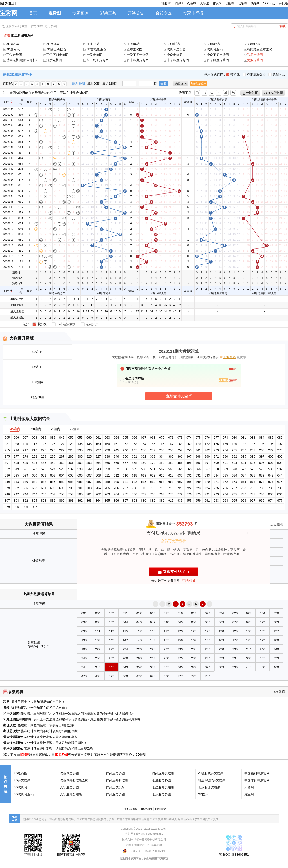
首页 (33, 13)
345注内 (14, 429)
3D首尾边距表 (97, 49)
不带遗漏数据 (254, 74)
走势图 (55, 13)
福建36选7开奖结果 (212, 780)
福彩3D (166, 3)
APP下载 (269, 3)
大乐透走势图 (69, 787)
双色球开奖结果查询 (74, 780)
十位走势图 (94, 55)
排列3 (179, 3)
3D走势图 (61, 754)
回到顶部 (161, 809)
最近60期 (94, 83)
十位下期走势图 (138, 55)
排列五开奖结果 (163, 773)
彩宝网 (249, 794)
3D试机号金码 (24, 794)
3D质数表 (214, 44)
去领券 (191, 581)
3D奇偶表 (53, 44)
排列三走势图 (115, 773)
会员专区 (164, 13)
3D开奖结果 (22, 780)
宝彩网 (9, 13)
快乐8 (255, 3)
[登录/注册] (8, 3)
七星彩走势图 (162, 780)
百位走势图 (14, 55)
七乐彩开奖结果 (209, 787)
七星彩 (229, 3)
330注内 (35, 429)
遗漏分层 (277, 74)
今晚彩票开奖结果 (211, 773)
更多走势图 (255, 60)
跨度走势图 (54, 60)
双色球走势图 (69, 773)
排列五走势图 (115, 794)
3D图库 (203, 794)
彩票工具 (108, 13)
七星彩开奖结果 (163, 787)
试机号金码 (215, 49)
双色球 (191, 3)
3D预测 (141, 754)
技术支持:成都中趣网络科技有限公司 (144, 839)
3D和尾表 (133, 44)
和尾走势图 (255, 55)
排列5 (217, 3)
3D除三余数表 (56, 49)
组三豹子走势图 (98, 60)
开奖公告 (136, 13)
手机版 (283, 3)
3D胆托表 (173, 44)
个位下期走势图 (218, 55)
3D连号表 (13, 49)
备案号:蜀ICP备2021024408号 (144, 845)
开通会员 (229, 357)
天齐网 (249, 787)
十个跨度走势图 (178, 60)
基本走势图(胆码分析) (21, 60)
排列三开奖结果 (117, 780)
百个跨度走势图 (218, 60)
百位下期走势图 (57, 55)
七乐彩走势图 (162, 794)
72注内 (75, 429)
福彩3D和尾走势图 (44, 26)
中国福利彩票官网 (257, 773)
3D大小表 (13, 44)
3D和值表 (93, 44)
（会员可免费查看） (173, 541)
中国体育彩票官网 (257, 780)
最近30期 (79, 83)
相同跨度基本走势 (260, 49)
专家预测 (81, 13)
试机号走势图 (176, 49)
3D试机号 (20, 787)
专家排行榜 (193, 13)
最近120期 (110, 83)
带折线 (233, 74)
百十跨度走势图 (138, 60)
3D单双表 (254, 44)
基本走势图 (135, 49)
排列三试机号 (115, 787)
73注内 (56, 429)
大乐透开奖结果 (71, 794)
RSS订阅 (147, 809)
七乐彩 (242, 3)
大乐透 (205, 3)
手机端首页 (131, 809)
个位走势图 (175, 55)
